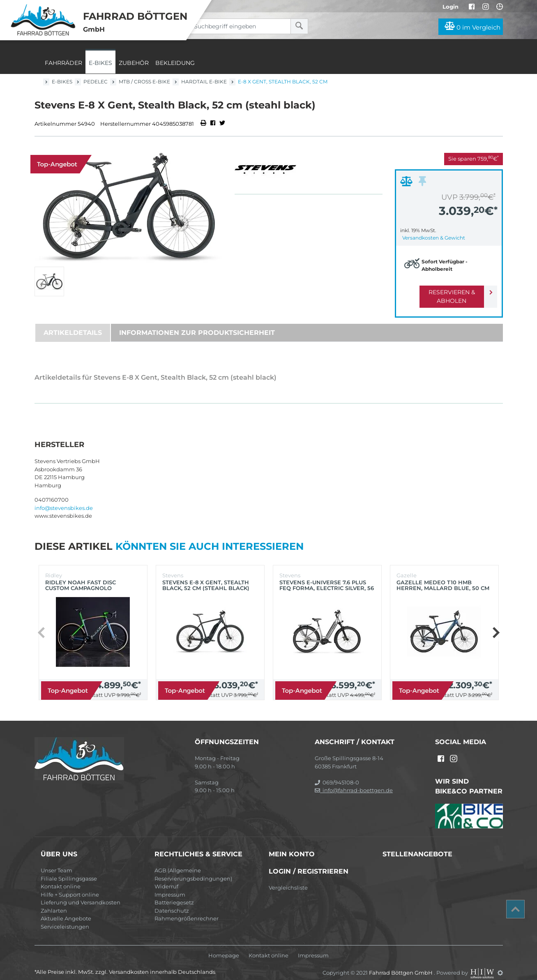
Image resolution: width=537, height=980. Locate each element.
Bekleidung (175, 63)
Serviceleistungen (65, 918)
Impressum (170, 886)
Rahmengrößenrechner (187, 910)
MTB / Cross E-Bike (144, 82)
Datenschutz (172, 902)
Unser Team (56, 862)
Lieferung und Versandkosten (81, 894)
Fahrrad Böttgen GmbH (401, 964)
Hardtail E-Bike (204, 82)
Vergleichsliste (288, 879)
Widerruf (166, 878)
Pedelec (96, 82)
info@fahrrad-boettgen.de (354, 782)
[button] (496, 624)
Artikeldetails (73, 324)
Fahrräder (63, 63)
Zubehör (134, 63)
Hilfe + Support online (70, 886)
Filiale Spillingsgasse (69, 870)
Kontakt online (61, 878)
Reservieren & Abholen (442, 292)
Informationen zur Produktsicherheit (197, 324)
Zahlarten (54, 902)
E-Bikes (100, 63)
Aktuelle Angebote (66, 910)
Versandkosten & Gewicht (434, 238)
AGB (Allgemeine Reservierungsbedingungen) (193, 866)
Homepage (224, 947)
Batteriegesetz (174, 894)
